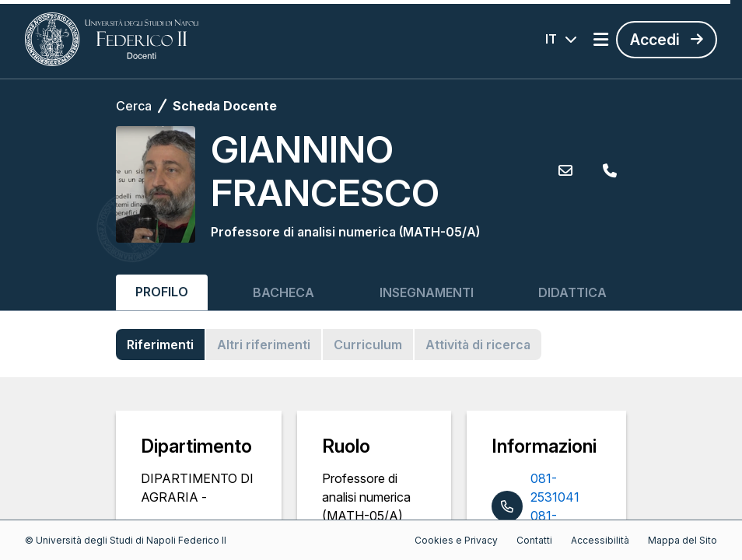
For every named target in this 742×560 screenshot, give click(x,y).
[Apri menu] (601, 40)
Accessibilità (600, 540)
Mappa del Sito (682, 540)
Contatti (534, 540)
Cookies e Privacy (456, 540)
